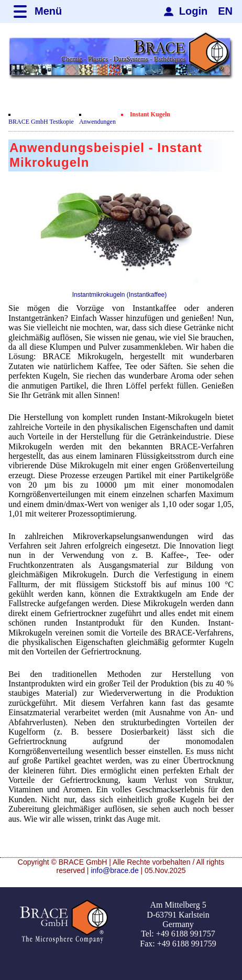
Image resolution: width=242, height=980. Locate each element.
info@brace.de (114, 870)
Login (193, 11)
